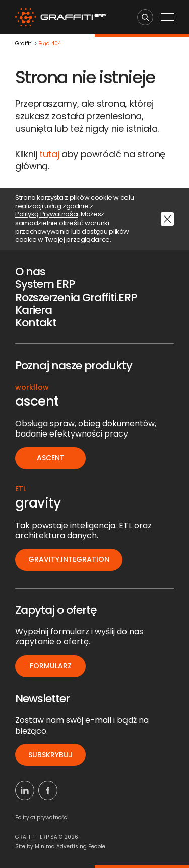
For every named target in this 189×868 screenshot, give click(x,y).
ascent (51, 458)
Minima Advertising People (70, 847)
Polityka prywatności (42, 817)
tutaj (49, 154)
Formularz (51, 666)
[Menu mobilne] (167, 18)
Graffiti (24, 44)
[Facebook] (48, 790)
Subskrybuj (50, 755)
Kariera (34, 310)
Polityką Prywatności (47, 215)
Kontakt (36, 322)
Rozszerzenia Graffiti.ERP (76, 297)
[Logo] (60, 17)
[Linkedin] (25, 790)
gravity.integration (69, 559)
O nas (30, 272)
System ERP (45, 284)
